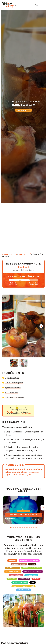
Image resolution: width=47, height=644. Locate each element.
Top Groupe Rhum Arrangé (23, 586)
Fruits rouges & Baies (33, 571)
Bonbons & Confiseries (29, 560)
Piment (36, 579)
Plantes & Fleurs (20, 582)
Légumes (12, 579)
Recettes (13, 254)
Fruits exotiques (23, 110)
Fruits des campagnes (32, 568)
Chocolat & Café (19, 564)
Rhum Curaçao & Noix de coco (23, 514)
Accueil (5, 254)
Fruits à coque (13, 568)
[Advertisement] (23, 229)
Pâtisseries (24, 579)
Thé (33, 582)
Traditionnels (23, 590)
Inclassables (31, 575)
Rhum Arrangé (25, 254)
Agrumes (12, 560)
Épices (32, 564)
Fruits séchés (16, 575)
